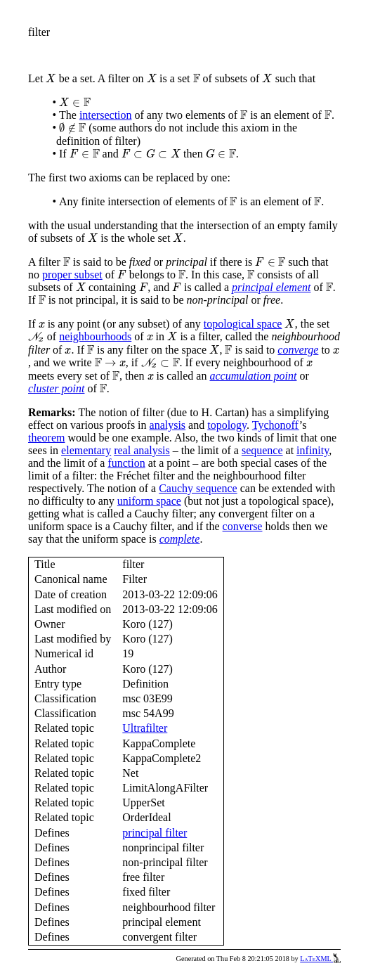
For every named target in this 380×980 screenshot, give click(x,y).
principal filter (155, 833)
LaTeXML (320, 959)
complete (180, 539)
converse (243, 526)
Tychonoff (276, 425)
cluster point (56, 388)
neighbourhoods (95, 336)
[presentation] (51, 78)
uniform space (149, 501)
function (126, 463)
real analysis (142, 450)
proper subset (72, 275)
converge (298, 350)
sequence (262, 450)
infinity (313, 450)
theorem (46, 438)
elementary (86, 450)
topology (227, 425)
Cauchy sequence (198, 488)
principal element (271, 287)
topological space (243, 324)
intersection (106, 115)
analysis (168, 425)
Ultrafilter (145, 728)
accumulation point (253, 376)
